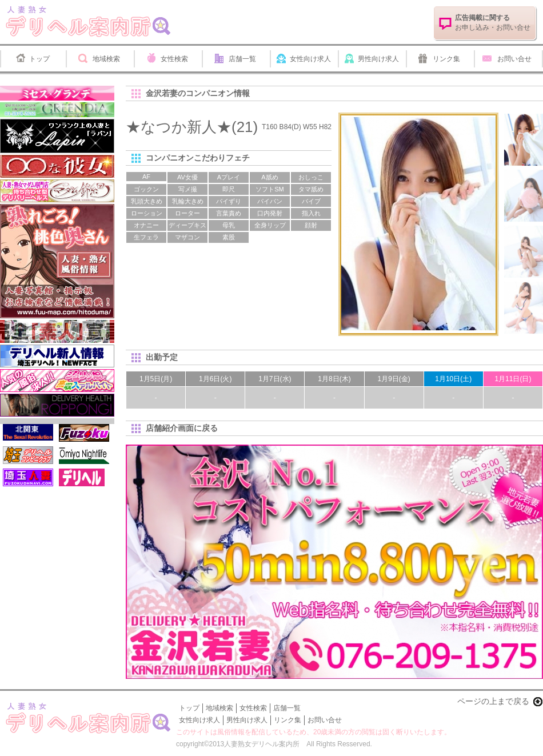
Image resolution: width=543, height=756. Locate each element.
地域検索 (106, 59)
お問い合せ (514, 59)
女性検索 (174, 59)
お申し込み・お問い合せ (493, 23)
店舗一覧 (242, 59)
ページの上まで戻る (493, 701)
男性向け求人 (378, 59)
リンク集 (446, 59)
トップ (39, 59)
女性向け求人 (310, 59)
